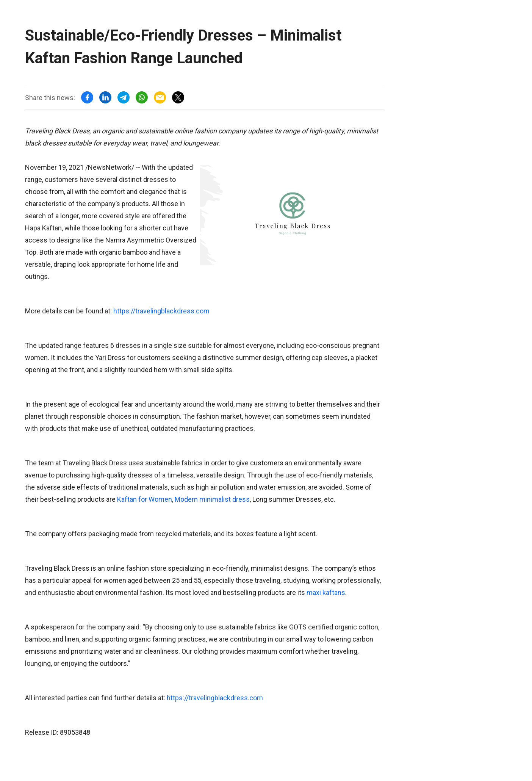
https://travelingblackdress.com (161, 311)
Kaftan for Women (145, 499)
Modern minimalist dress (212, 499)
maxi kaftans (326, 592)
